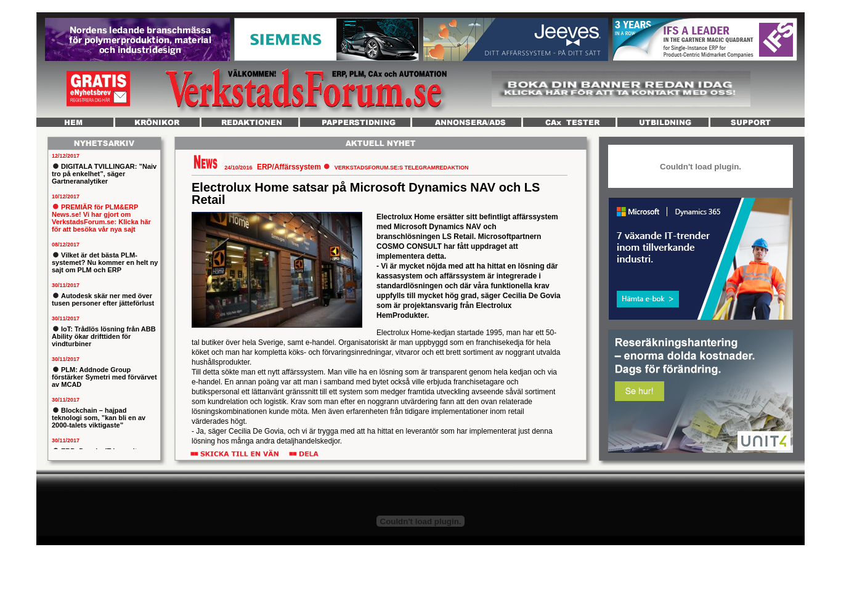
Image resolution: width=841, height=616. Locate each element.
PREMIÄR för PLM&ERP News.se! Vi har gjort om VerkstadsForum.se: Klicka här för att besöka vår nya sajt (101, 218)
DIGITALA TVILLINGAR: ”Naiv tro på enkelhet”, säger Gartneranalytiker (104, 174)
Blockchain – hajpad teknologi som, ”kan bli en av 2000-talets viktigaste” (99, 418)
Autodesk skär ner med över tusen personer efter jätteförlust (103, 299)
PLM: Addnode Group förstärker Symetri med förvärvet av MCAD (104, 377)
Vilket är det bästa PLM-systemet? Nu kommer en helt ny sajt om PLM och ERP (105, 262)
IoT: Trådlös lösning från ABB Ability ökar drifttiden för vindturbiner (104, 336)
